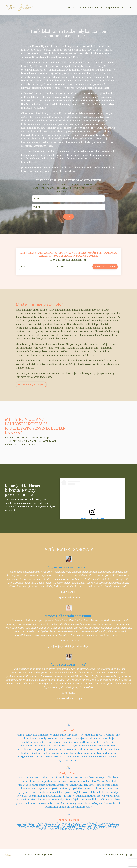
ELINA (72, 7)
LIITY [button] (68, 222)
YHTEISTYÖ (85, 7)
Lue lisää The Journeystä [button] (31, 392)
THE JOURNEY (111, 7)
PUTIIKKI (126, 7)
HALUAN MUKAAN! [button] (105, 272)
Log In (98, 7)
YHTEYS (28, 862)
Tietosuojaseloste (44, 862)
